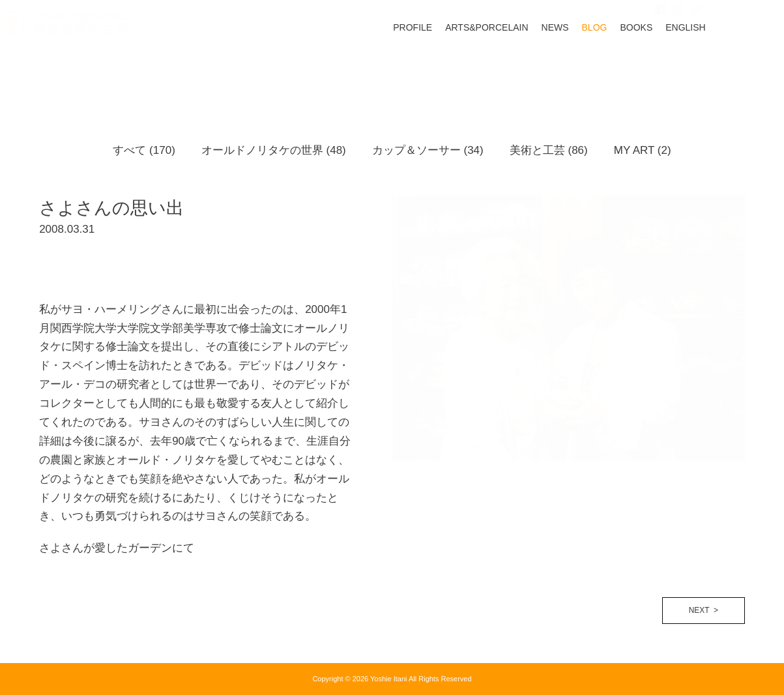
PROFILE (452, 67)
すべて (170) (144, 150)
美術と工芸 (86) (549, 150)
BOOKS (676, 67)
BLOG (634, 67)
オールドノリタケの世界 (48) (274, 150)
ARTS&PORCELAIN (526, 67)
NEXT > (704, 610)
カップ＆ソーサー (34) (428, 150)
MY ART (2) (643, 150)
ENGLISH (724, 67)
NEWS (594, 67)
